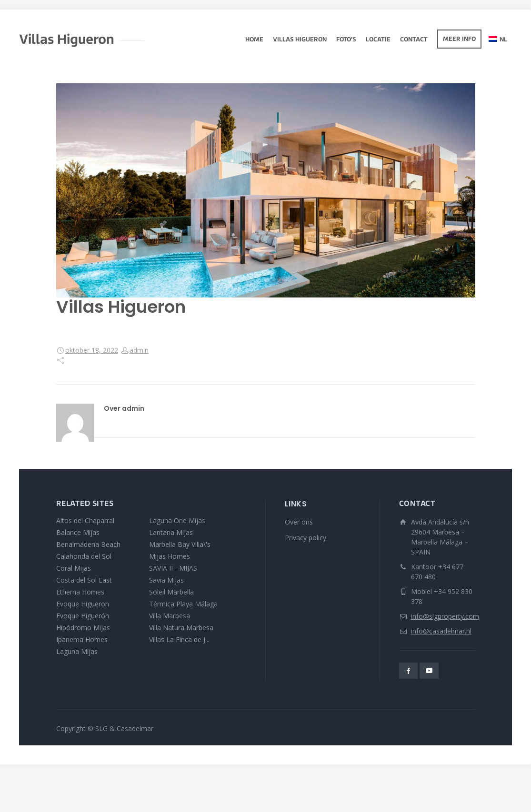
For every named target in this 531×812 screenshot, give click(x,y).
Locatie (378, 40)
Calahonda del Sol (84, 556)
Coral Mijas (74, 568)
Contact (414, 40)
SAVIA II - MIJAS (173, 568)
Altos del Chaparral (85, 520)
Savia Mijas (166, 580)
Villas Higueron (300, 40)
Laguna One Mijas (177, 520)
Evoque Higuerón (83, 616)
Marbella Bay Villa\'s (180, 544)
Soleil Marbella (171, 592)
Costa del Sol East (84, 580)
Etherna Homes (80, 592)
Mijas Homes (170, 556)
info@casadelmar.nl (441, 631)
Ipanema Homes (82, 639)
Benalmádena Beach (88, 544)
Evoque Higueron (83, 604)
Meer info (459, 40)
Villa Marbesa (170, 616)
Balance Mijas (78, 532)
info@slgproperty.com (445, 616)
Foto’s (346, 40)
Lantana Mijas (171, 532)
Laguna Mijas (77, 651)
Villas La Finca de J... (179, 639)
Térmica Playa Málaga (183, 604)
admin (139, 350)
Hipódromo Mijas (83, 628)
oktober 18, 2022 (92, 350)
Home (254, 40)
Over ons (299, 522)
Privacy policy (306, 538)
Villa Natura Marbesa (181, 628)
